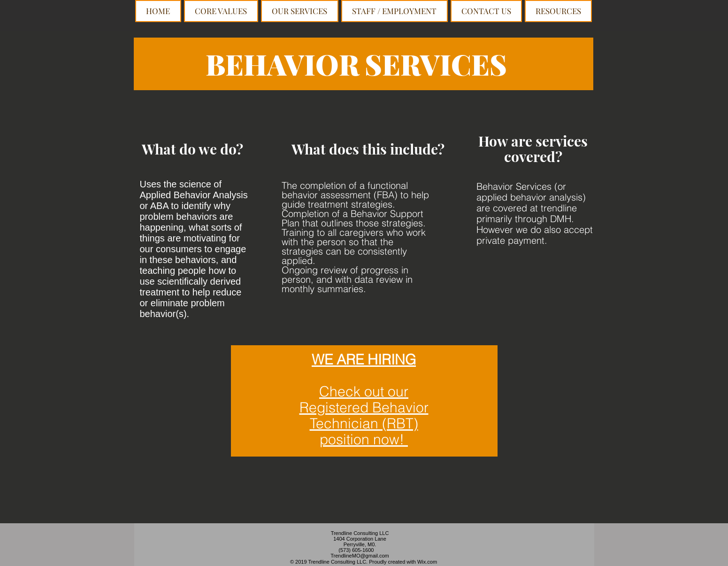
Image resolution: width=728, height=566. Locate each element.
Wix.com (427, 562)
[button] (300, 11)
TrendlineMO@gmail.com (360, 556)
